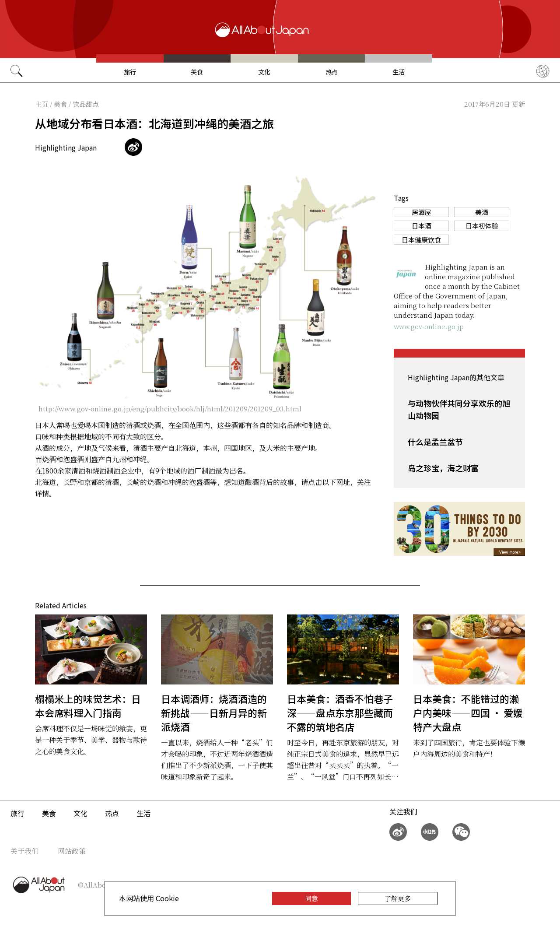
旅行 (130, 72)
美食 (197, 72)
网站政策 (72, 851)
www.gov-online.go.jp (429, 326)
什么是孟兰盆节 (435, 442)
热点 (332, 72)
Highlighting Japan (66, 147)
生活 (399, 72)
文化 (264, 72)
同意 (311, 898)
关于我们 (24, 851)
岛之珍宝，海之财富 (443, 468)
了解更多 (398, 898)
